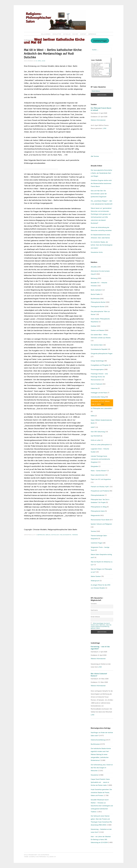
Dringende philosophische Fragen (102, 354)
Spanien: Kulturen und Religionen (101, 524)
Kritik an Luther (96, 440)
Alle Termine (95, 156)
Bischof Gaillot (95, 294)
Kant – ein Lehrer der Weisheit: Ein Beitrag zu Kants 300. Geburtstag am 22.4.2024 (101, 840)
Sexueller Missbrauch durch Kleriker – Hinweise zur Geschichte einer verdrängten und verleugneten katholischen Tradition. (102, 806)
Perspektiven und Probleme (100, 491)
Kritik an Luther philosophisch (100, 445)
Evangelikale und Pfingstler (100, 365)
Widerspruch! (95, 581)
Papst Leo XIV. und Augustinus (101, 479)
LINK (100, 667)
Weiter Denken (96, 576)
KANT (93, 427)
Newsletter (57, 34)
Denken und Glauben (98, 330)
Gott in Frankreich (97, 384)
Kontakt (83, 34)
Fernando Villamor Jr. (48, 857)
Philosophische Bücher (98, 302)
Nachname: (94, 610)
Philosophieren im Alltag (99, 507)
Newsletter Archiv (97, 252)
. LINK (104, 128)
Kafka (93, 416)
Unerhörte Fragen (100, 41)
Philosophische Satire (98, 511)
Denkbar (94, 326)
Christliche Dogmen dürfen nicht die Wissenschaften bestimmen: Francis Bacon (101, 183)
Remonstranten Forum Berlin (100, 520)
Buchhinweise (95, 299)
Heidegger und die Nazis (99, 393)
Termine (75, 535)
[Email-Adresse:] (102, 91)
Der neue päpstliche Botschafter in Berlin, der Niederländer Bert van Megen (101, 173)
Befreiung (41, 535)
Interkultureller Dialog (98, 397)
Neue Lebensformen (98, 475)
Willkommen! (46, 34)
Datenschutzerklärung (98, 740)
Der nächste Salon (97, 345)
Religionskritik (66, 535)
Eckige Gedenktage (97, 361)
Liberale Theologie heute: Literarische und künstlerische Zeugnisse (100, 459)
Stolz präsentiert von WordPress (37, 855)
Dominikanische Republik (99, 349)
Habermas (94, 388)
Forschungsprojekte (97, 370)
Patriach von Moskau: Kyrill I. (100, 487)
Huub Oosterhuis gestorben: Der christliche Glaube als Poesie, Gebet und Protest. (101, 792)
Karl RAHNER (95, 436)
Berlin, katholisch (53, 535)
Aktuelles (67, 34)
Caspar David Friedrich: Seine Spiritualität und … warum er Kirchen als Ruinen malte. (100, 782)
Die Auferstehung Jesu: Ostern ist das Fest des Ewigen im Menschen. (102, 768)
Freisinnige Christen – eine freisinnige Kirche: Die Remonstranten (99, 377)
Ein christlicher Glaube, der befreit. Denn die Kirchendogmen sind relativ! (102, 245)
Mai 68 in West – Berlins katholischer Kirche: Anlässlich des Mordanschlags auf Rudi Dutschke (53, 53)
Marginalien (95, 466)
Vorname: (94, 604)
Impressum (92, 34)
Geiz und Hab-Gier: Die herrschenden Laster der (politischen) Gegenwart (99, 194)
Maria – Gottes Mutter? (99, 471)
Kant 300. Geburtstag (98, 432)
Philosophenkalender (98, 495)
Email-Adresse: (95, 617)
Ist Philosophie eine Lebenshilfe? (102, 408)
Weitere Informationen (98, 120)
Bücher (75, 34)
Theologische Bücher (98, 307)
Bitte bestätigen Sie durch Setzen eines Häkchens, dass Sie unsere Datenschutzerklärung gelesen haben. (101, 626)
